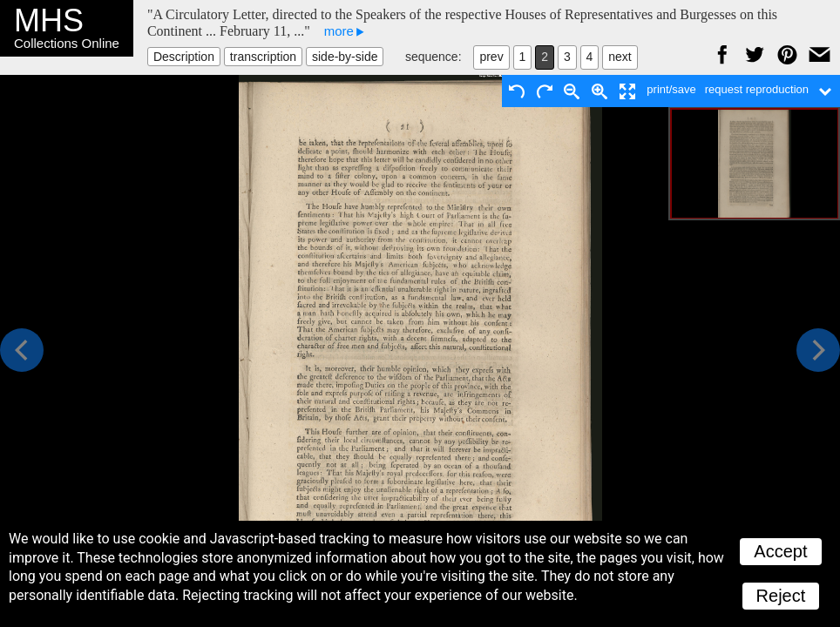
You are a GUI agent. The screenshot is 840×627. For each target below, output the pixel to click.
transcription (263, 57)
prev (491, 57)
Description (184, 57)
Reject (781, 596)
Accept (780, 551)
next (620, 57)
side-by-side (345, 57)
